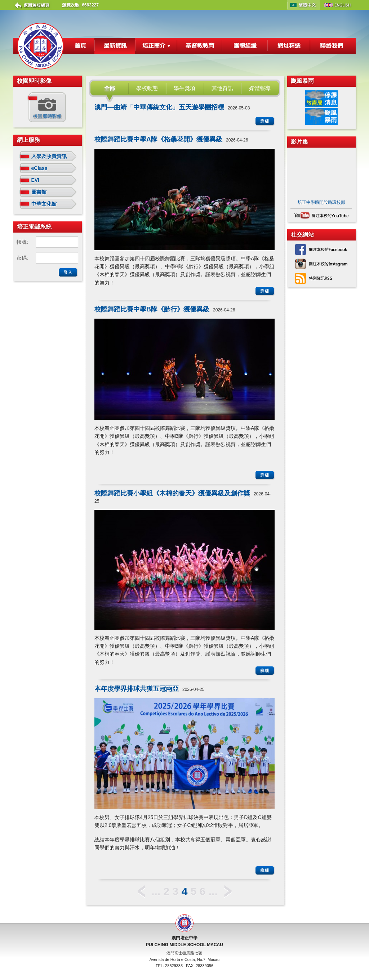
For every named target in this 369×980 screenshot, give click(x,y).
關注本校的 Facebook (321, 250)
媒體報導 (260, 88)
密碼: (22, 258)
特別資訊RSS (321, 278)
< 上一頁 (141, 892)
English (338, 5)
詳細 (265, 122)
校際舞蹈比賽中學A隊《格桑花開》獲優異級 (158, 139)
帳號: (22, 242)
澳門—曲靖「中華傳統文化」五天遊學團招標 (159, 107)
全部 (110, 88)
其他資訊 (222, 88)
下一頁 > (228, 892)
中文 (303, 5)
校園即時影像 (46, 107)
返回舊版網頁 (32, 5)
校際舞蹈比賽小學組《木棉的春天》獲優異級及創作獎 (172, 493)
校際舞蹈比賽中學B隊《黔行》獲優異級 (152, 309)
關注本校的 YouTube (321, 215)
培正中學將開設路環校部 (321, 202)
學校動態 (147, 88)
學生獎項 (184, 88)
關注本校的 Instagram (321, 264)
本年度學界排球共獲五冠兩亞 (137, 689)
